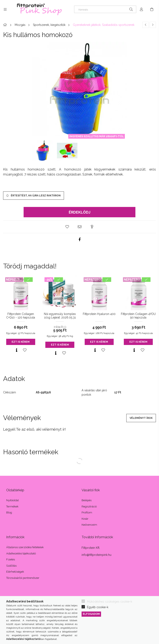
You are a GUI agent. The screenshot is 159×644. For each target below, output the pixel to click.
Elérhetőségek (15, 572)
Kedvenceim (89, 525)
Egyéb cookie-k (98, 607)
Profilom (87, 512)
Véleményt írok (141, 418)
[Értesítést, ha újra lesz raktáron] (34, 196)
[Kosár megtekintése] (152, 9)
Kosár (85, 519)
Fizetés (11, 559)
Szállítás (11, 566)
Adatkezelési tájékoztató (21, 553)
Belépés (87, 500)
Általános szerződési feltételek (25, 547)
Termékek (12, 506)
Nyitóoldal (13, 500)
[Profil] (141, 9)
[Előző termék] (146, 25)
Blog (9, 512)
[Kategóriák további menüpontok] (5, 9)
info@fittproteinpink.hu (96, 555)
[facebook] (79, 239)
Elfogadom (91, 614)
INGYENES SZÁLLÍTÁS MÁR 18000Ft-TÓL (97, 136)
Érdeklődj (80, 212)
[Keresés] (105, 9)
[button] (67, 227)
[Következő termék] (153, 25)
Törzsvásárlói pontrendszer (23, 578)
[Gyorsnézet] (17, 350)
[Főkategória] (6, 25)
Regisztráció (89, 506)
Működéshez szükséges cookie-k (110, 602)
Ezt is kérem (21, 342)
